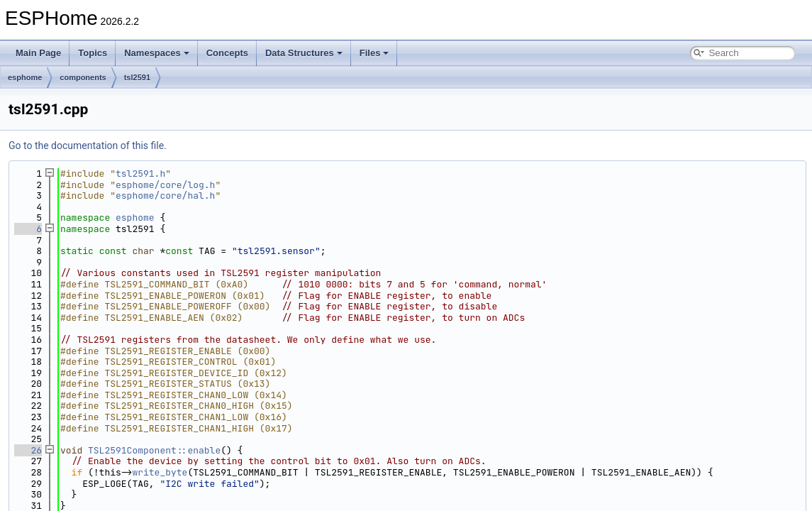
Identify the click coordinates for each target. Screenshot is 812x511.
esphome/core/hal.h (165, 196)
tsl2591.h (140, 174)
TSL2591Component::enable (154, 450)
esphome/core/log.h (165, 185)
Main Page (38, 53)
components (83, 77)
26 (28, 450)
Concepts (227, 53)
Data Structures (304, 53)
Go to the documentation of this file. (88, 145)
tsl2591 (137, 77)
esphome (25, 77)
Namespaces (157, 53)
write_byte (160, 472)
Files (374, 53)
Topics (93, 53)
